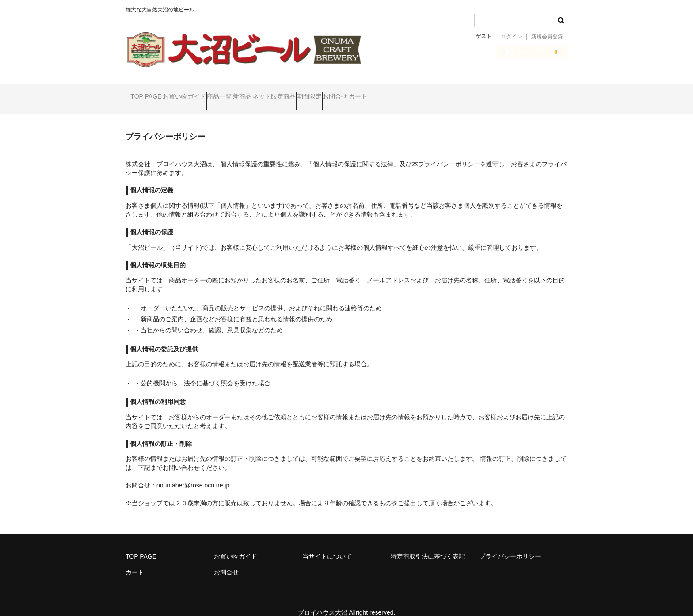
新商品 (297, 93)
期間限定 (399, 93)
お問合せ (442, 93)
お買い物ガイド (206, 93)
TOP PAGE (150, 93)
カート (481, 93)
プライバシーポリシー (510, 544)
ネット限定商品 (346, 93)
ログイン (511, 37)
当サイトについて (327, 544)
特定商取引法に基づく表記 (428, 544)
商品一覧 (258, 93)
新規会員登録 (547, 37)
